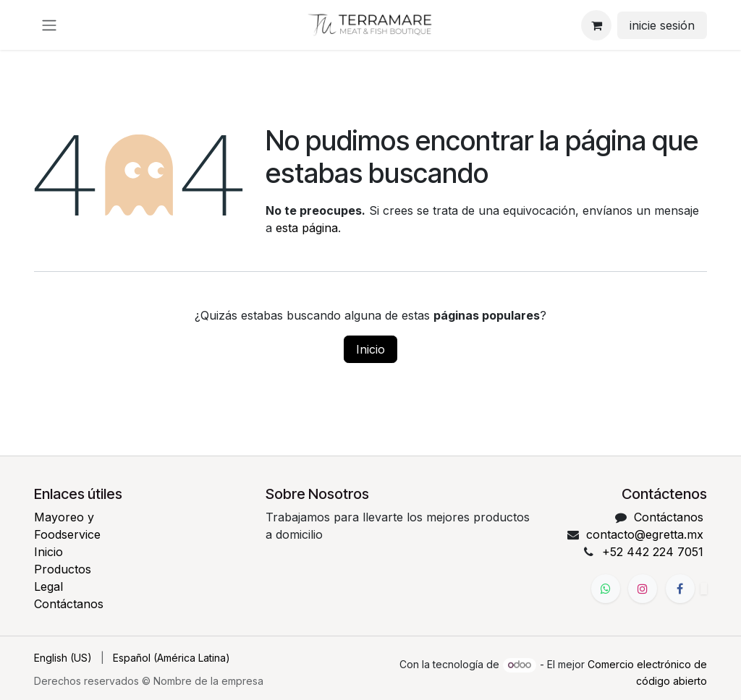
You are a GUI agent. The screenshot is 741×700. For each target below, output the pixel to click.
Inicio (370, 349)
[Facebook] (680, 589)
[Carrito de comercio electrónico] (596, 25)
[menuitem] (63, 658)
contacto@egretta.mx (645, 534)
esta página (307, 228)
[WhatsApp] (606, 589)
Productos (63, 569)
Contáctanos (69, 604)
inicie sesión (662, 25)
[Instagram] (643, 589)
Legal (48, 586)
